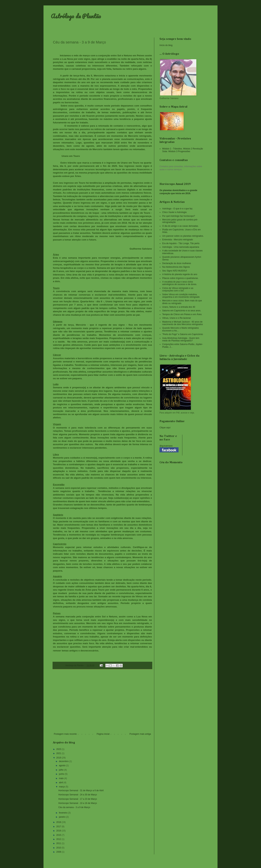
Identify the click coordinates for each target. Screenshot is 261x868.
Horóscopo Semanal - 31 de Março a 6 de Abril (81, 790)
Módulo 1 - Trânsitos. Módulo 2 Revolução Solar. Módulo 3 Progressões (183, 150)
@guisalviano (166, 446)
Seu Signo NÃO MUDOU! (175, 271)
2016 (59, 831)
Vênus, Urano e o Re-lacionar (177, 318)
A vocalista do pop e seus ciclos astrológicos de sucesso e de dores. (180, 283)
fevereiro (63, 813)
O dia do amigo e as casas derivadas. (180, 226)
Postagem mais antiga (140, 734)
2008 (59, 852)
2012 (59, 839)
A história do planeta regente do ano (180, 274)
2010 (59, 848)
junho (62, 774)
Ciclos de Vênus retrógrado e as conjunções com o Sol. (178, 289)
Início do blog (166, 45)
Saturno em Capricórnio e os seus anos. (182, 311)
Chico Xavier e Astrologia (174, 212)
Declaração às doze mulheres (177, 263)
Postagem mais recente (65, 734)
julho (62, 770)
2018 (59, 822)
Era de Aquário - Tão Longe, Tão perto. (181, 243)
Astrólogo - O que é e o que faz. (178, 209)
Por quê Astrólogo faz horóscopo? (179, 216)
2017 (59, 827)
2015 (59, 835)
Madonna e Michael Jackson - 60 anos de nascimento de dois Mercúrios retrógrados (183, 323)
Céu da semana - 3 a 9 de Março (74, 807)
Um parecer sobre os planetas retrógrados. (183, 236)
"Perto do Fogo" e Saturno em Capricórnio (183, 334)
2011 (59, 843)
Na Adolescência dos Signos (176, 267)
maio (62, 778)
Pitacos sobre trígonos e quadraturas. (180, 278)
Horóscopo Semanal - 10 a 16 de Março (78, 803)
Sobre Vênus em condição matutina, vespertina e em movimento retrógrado (181, 296)
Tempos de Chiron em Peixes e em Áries (182, 314)
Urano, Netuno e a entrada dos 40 (179, 307)
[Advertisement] (102, 703)
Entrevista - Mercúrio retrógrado (178, 240)
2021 (59, 753)
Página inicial (103, 734)
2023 (59, 749)
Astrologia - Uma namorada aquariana (181, 247)
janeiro (62, 817)
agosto (62, 765)
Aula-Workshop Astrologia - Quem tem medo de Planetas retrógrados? (181, 339)
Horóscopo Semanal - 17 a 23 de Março (78, 799)
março (62, 787)
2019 (59, 758)
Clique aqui (165, 428)
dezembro (64, 761)
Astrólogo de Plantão (76, 16)
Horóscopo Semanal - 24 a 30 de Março (78, 795)
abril (61, 783)
